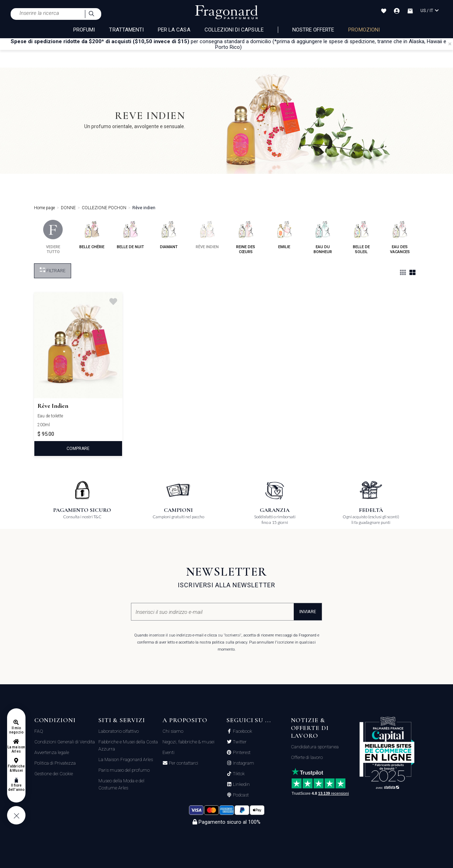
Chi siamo (173, 731)
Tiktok (238, 774)
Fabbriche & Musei (16, 768)
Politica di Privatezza (55, 763)
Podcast (240, 795)
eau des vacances (400, 237)
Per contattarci (183, 763)
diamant (169, 235)
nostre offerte (313, 30)
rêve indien (207, 235)
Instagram (243, 763)
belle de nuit (130, 235)
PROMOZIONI (364, 30)
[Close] (450, 44)
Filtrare (53, 270)
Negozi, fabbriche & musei (188, 742)
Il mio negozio (16, 730)
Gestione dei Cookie (54, 774)
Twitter (239, 742)
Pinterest (241, 753)
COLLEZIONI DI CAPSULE (234, 30)
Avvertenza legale (52, 752)
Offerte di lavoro (307, 757)
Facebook (242, 731)
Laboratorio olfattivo (119, 731)
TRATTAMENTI (126, 30)
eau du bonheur (323, 237)
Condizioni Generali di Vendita (65, 742)
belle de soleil (361, 237)
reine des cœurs (246, 237)
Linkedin (241, 784)
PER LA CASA (174, 30)
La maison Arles (16, 749)
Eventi (168, 752)
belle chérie (92, 235)
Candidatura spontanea (315, 747)
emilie (284, 235)
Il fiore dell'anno (16, 787)
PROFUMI (84, 30)
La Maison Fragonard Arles (126, 759)
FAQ (39, 731)
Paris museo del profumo (124, 770)
